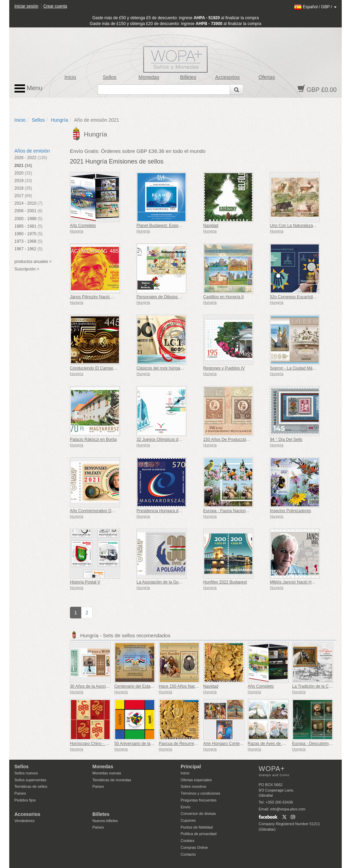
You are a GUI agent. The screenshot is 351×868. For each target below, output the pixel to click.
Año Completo (83, 226)
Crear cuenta (55, 6)
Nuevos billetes (105, 821)
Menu (28, 88)
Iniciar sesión (26, 6)
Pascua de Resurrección (181, 744)
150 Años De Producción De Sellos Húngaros (245, 439)
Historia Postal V (85, 582)
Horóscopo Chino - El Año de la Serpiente (108, 744)
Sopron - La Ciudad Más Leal (296, 368)
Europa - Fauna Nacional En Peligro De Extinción (248, 511)
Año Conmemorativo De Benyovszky (103, 511)
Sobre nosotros (193, 786)
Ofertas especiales (196, 780)
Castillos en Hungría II (223, 297)
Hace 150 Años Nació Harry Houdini (192, 686)
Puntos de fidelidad (197, 827)
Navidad (211, 226)
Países (20, 793)
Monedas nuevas (107, 773)
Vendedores (25, 821)
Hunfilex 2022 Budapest (225, 582)
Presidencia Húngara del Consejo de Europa (177, 511)
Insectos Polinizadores (290, 511)
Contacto (188, 854)
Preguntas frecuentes (199, 800)
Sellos (110, 77)
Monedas (149, 77)
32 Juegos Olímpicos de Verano (166, 439)
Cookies (187, 841)
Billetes (188, 77)
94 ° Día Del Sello (286, 439)
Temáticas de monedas (112, 780)
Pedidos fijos (25, 800)
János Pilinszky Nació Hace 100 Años (104, 297)
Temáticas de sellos (31, 786)
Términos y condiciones (201, 793)
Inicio (70, 77)
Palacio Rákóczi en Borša (93, 439)
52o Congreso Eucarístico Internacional (306, 297)
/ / (315, 7)
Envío (185, 807)
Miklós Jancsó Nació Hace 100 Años (303, 582)
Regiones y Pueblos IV (224, 368)
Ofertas (267, 77)
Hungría (59, 120)
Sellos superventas (30, 780)
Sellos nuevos (26, 773)
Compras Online (194, 847)
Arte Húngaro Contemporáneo (231, 744)
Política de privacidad (199, 834)
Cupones (188, 820)
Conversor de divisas (198, 813)
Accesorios (228, 77)
